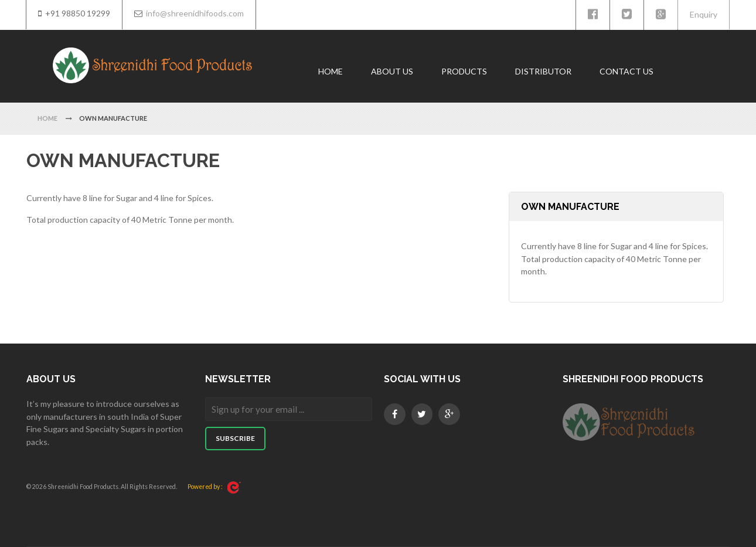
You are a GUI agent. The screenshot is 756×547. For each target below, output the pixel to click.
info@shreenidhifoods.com (195, 13)
